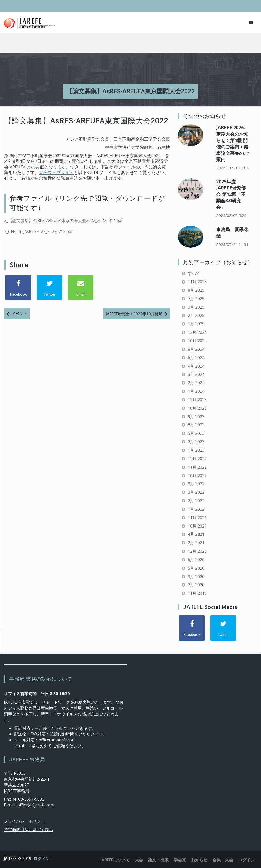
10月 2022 (197, 476)
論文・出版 (158, 860)
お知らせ (199, 860)
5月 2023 (196, 433)
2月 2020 (196, 585)
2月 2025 (196, 315)
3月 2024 (196, 374)
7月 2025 (196, 299)
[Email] (81, 288)
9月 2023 (196, 417)
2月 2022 (196, 501)
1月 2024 (196, 391)
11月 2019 (197, 593)
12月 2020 (197, 551)
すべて (194, 273)
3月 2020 (196, 577)
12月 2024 (197, 332)
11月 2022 (197, 467)
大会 (139, 860)
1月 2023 (196, 450)
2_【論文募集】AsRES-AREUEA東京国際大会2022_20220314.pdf (63, 220)
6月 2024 (196, 358)
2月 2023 (196, 442)
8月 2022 (196, 484)
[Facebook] (18, 288)
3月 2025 (196, 307)
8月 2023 (196, 425)
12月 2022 (197, 459)
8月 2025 (196, 290)
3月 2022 (196, 492)
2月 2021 (196, 543)
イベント (19, 314)
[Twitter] (49, 288)
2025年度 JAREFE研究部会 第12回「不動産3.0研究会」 (231, 194)
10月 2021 (197, 526)
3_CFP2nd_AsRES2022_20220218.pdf (38, 231)
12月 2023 (197, 400)
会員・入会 (223, 860)
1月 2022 (196, 509)
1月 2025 (196, 324)
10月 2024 (197, 341)
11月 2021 (197, 518)
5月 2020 (196, 568)
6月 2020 (196, 560)
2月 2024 (196, 383)
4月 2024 (196, 366)
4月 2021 (196, 534)
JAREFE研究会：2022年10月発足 (134, 314)
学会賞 (180, 860)
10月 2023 (197, 408)
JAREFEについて (115, 860)
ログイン (41, 859)
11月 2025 (197, 282)
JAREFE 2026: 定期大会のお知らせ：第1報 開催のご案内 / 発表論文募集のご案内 (232, 143)
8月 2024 (196, 349)
